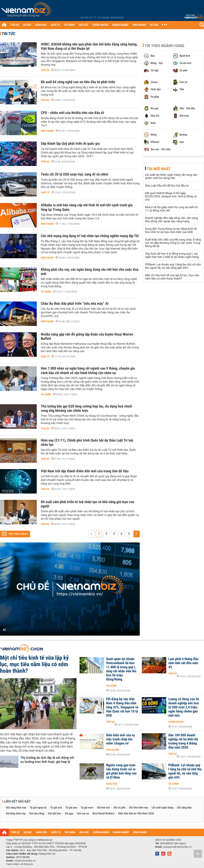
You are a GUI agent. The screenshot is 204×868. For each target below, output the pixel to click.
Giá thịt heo (54, 814)
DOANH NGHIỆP (120, 25)
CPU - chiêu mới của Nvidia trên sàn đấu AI (72, 113)
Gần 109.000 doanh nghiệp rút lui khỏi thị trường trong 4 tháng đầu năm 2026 (183, 741)
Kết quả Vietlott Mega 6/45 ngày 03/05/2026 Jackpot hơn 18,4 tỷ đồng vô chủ (171, 197)
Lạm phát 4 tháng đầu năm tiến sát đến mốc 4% (183, 663)
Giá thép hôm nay (16, 814)
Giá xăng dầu (184, 808)
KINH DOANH (139, 25)
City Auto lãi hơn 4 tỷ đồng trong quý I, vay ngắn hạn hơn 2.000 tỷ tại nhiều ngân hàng (172, 255)
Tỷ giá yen (71, 808)
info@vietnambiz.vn (25, 861)
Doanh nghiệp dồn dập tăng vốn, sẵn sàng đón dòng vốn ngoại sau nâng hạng (171, 220)
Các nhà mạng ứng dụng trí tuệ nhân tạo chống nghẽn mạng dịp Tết (90, 236)
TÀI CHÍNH (69, 25)
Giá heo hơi (103, 808)
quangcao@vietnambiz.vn (177, 847)
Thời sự (45, 70)
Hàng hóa (111, 784)
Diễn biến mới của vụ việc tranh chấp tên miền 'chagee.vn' (120, 739)
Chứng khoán (176, 722)
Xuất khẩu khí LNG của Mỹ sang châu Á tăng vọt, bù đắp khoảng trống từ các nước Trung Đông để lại (173, 243)
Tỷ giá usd (56, 808)
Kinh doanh (47, 131)
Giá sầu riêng (37, 814)
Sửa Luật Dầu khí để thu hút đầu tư (167, 186)
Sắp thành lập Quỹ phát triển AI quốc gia (70, 144)
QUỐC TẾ (55, 25)
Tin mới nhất (159, 169)
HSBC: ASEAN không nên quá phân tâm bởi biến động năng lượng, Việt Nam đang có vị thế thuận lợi (89, 46)
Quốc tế (45, 192)
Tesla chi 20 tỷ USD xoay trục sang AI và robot (74, 174)
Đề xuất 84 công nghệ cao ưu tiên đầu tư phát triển (78, 82)
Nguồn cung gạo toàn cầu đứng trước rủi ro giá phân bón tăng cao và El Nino (121, 771)
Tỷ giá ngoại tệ (38, 808)
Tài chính (46, 292)
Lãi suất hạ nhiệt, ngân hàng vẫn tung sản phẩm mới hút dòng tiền (171, 177)
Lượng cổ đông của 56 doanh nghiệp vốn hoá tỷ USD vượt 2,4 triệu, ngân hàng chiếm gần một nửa (184, 707)
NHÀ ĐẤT (83, 25)
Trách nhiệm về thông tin (20, 864)
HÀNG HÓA (41, 25)
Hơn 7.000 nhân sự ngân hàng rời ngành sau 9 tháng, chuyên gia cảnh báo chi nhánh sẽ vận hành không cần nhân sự (88, 371)
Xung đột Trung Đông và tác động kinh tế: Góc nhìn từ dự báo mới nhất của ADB (171, 231)
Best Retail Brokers (104, 814)
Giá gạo (69, 814)
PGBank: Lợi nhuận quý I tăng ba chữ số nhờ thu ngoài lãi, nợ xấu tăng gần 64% (173, 266)
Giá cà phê (119, 808)
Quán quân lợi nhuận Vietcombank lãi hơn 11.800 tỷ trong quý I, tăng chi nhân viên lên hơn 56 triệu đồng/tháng (121, 669)
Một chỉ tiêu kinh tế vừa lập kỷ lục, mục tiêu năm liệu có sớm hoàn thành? (172, 277)
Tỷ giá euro (87, 808)
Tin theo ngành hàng (164, 46)
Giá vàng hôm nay (16, 808)
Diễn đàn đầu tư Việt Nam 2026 (136, 814)
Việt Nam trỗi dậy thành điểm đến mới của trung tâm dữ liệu (85, 471)
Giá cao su (83, 814)
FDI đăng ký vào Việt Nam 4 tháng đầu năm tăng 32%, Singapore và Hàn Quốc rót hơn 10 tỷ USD (122, 707)
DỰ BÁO (27, 25)
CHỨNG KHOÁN (100, 25)
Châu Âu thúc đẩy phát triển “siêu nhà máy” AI (75, 304)
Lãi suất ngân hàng (162, 808)
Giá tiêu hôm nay (139, 808)
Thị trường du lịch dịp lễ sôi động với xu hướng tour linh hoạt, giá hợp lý (47, 760)
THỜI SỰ (15, 25)
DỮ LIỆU (154, 25)
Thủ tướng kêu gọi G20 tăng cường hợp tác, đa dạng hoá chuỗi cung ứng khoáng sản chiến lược (86, 409)
